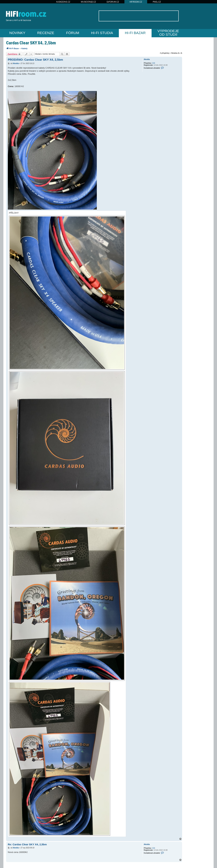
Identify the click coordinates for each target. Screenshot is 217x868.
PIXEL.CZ (157, 2)
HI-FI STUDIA (102, 33)
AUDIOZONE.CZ (63, 2)
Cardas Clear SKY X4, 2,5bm (31, 43)
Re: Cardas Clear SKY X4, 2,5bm (27, 844)
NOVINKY (17, 33)
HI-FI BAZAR (135, 33)
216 (154, 63)
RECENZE (46, 33)
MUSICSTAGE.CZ (88, 2)
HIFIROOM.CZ (136, 2)
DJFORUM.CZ (113, 2)
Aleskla (147, 59)
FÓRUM (73, 33)
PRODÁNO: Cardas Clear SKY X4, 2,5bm (35, 60)
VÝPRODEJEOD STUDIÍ (168, 33)
